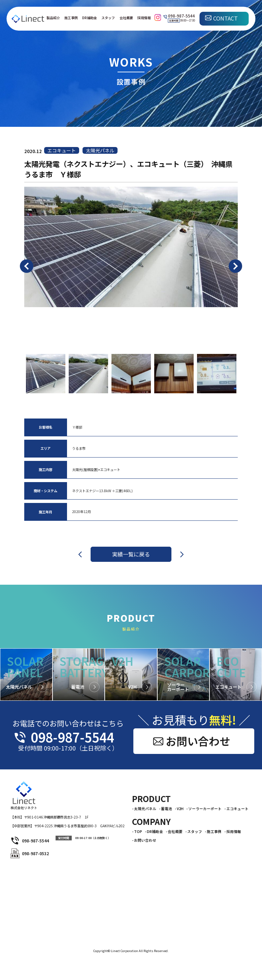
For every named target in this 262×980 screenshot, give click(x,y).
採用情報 (144, 18)
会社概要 (126, 18)
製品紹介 (53, 18)
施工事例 (71, 18)
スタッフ (108, 18)
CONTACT (225, 18)
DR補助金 (90, 18)
